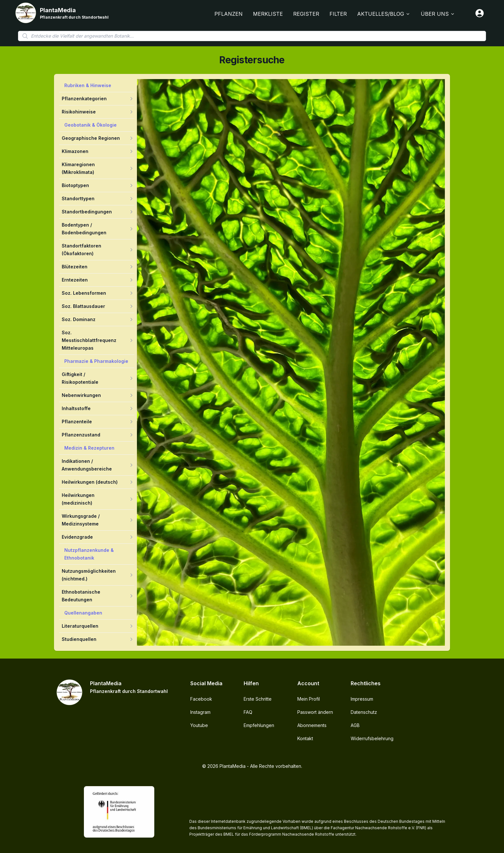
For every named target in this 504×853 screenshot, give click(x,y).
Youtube (199, 725)
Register (306, 14)
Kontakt (305, 738)
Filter (338, 14)
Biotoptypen (75, 185)
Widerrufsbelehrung (372, 738)
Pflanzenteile (77, 422)
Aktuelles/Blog (384, 14)
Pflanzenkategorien (84, 99)
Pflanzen (229, 14)
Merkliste (268, 14)
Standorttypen (78, 198)
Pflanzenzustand (81, 435)
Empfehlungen (259, 725)
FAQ (248, 712)
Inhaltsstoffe (76, 408)
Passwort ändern (315, 712)
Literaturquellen (80, 626)
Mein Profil (309, 699)
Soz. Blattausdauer (83, 306)
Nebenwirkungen (81, 395)
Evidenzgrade (77, 537)
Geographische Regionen (91, 138)
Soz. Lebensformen (84, 293)
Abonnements (312, 725)
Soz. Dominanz (79, 319)
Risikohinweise (79, 112)
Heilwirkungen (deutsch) (90, 482)
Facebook (201, 699)
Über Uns (438, 14)
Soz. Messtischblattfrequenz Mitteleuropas (89, 340)
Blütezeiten (75, 267)
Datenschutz (364, 712)
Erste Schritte (258, 699)
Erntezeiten (75, 280)
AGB (355, 725)
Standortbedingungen (87, 212)
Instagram (200, 712)
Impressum (362, 699)
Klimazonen (75, 151)
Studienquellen (79, 639)
